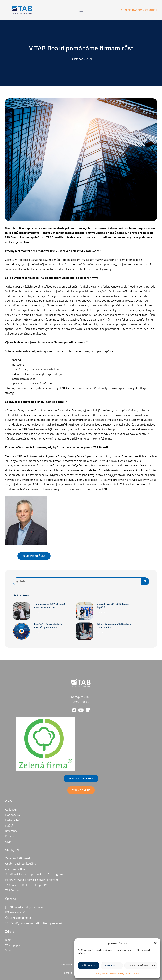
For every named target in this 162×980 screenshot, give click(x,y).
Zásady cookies (101, 973)
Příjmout (88, 966)
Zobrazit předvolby (141, 966)
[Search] (145, 581)
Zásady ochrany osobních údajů (124, 973)
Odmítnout (112, 966)
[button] (155, 943)
